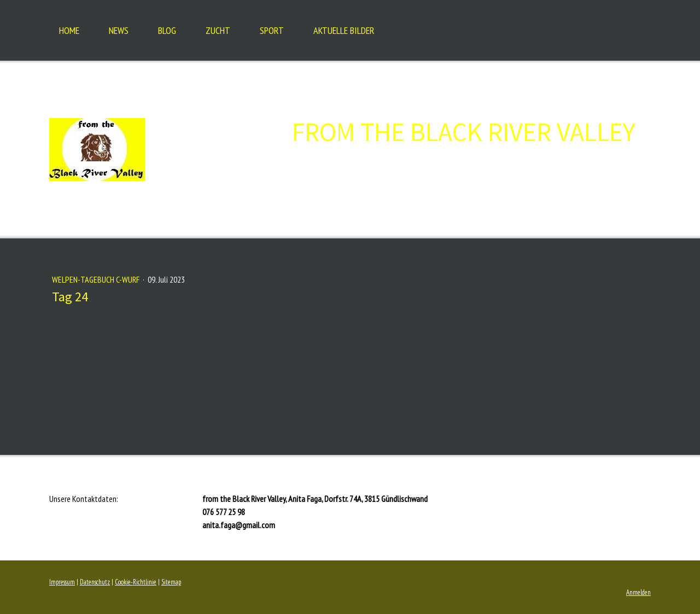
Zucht (218, 30)
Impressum (62, 582)
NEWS (119, 30)
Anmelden (638, 592)
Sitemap (171, 582)
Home (69, 30)
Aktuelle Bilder (344, 30)
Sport (272, 30)
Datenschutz (95, 582)
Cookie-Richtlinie (136, 582)
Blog (167, 30)
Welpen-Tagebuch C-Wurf (97, 279)
